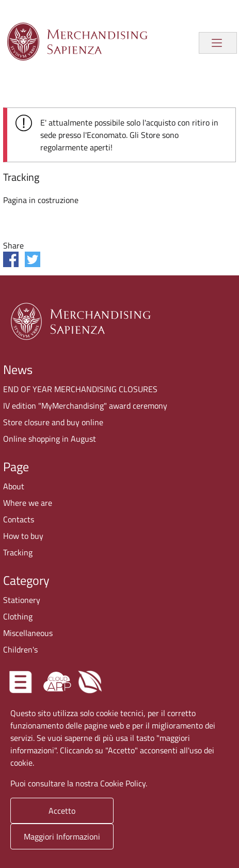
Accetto (62, 811)
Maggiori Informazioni (62, 836)
